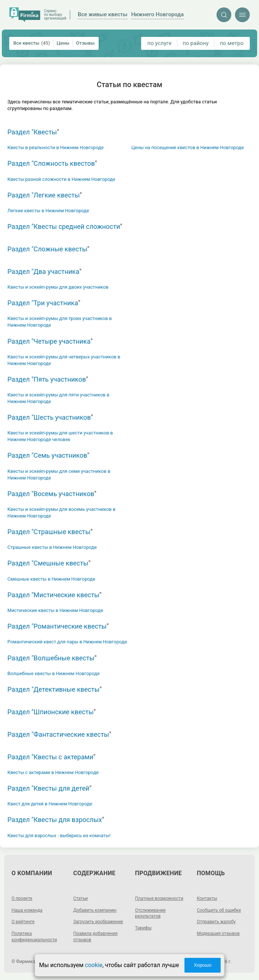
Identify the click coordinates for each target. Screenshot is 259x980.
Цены (63, 43)
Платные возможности (159, 898)
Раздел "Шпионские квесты (51, 712)
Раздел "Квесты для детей (48, 788)
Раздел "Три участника (43, 303)
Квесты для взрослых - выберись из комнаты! (59, 835)
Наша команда (27, 910)
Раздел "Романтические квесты (57, 626)
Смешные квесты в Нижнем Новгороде (51, 579)
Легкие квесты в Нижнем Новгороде (48, 211)
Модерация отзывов (218, 933)
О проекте (22, 898)
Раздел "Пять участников (47, 379)
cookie (94, 965)
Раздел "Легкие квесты (44, 195)
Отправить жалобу (216, 922)
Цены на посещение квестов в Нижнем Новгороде (188, 147)
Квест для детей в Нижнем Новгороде (50, 804)
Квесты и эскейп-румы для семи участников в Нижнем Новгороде (59, 474)
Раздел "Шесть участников (49, 417)
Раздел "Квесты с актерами (50, 757)
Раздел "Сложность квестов (51, 163)
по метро (232, 43)
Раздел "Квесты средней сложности (64, 226)
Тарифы (144, 928)
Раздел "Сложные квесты (47, 249)
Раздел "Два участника (43, 271)
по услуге (160, 43)
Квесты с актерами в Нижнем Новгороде (53, 772)
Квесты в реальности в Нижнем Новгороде (56, 147)
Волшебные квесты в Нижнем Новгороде (53, 673)
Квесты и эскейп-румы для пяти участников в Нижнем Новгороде (58, 398)
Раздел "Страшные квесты (49, 532)
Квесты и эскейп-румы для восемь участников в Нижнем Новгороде (62, 513)
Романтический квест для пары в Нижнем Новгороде (67, 642)
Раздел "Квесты (32, 132)
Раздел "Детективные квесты (53, 689)
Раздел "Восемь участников (51, 494)
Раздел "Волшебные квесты (51, 658)
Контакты (207, 898)
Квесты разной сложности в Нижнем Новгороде (61, 179)
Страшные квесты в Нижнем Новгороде (52, 547)
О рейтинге (23, 922)
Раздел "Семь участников (47, 455)
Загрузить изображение (98, 922)
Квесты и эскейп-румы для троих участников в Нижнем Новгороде (59, 322)
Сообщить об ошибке (219, 910)
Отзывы (85, 43)
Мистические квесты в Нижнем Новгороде (55, 610)
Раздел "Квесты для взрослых (55, 820)
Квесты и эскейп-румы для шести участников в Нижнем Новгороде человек (60, 436)
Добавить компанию (95, 910)
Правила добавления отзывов (95, 937)
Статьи (80, 898)
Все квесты (32, 43)
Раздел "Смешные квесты (48, 563)
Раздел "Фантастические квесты (58, 734)
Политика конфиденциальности (34, 937)
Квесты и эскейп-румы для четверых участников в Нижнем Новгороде (64, 360)
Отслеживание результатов (151, 913)
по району (195, 43)
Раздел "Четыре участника (49, 341)
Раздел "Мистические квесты (53, 595)
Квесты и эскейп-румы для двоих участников (58, 287)
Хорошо (202, 965)
